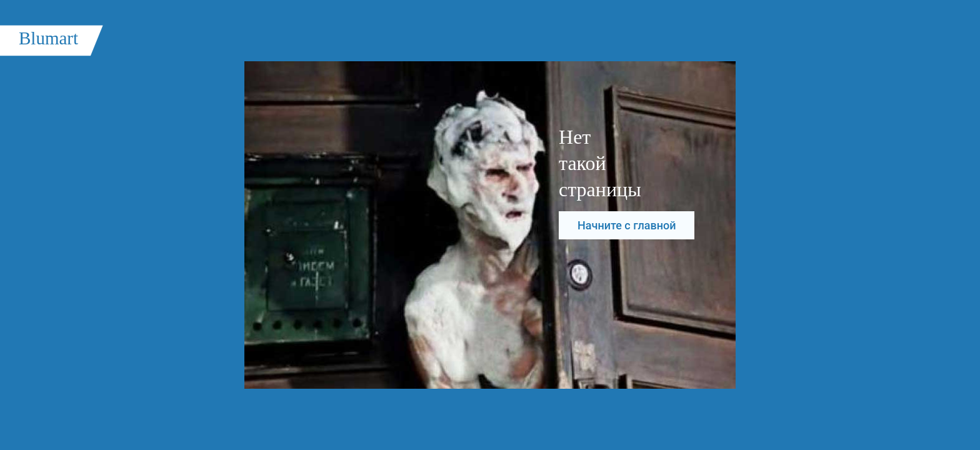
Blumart (48, 38)
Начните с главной (627, 225)
